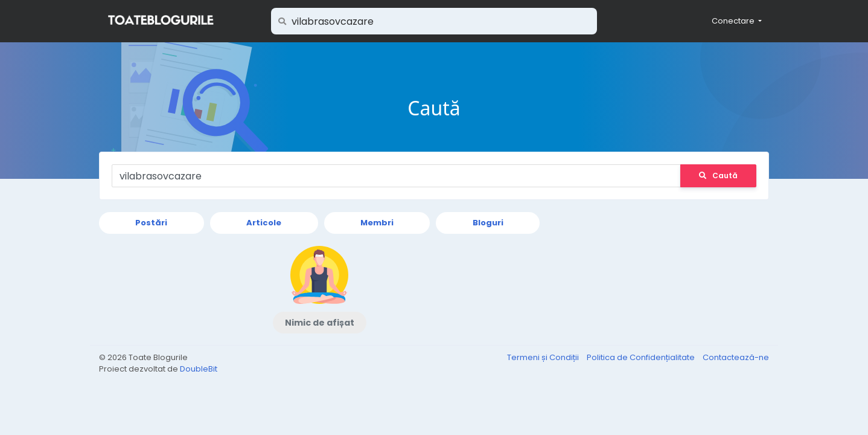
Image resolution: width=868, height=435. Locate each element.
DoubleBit (199, 369)
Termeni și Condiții (544, 357)
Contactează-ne (736, 357)
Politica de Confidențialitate (642, 357)
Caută (718, 176)
